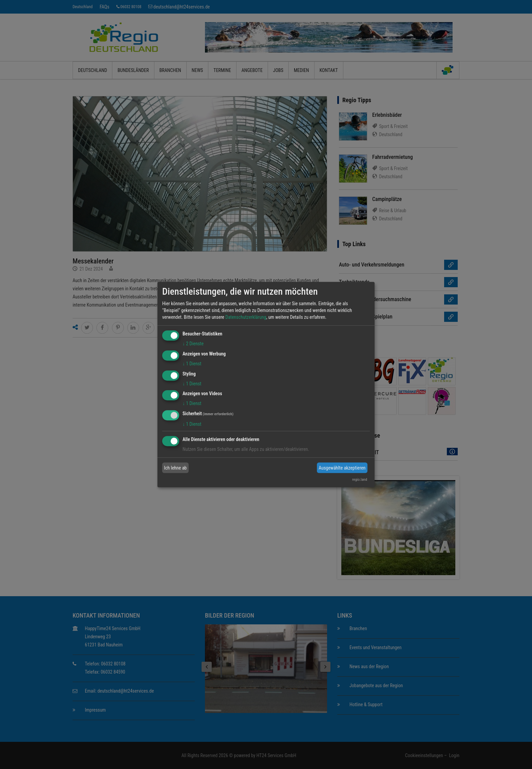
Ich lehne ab (176, 468)
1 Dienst (192, 364)
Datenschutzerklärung (246, 317)
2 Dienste (193, 344)
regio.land (360, 480)
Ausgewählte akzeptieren (342, 468)
